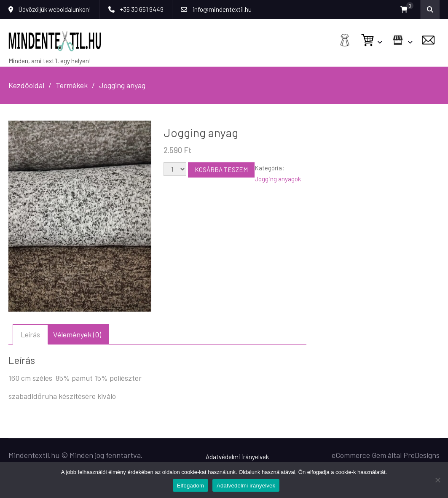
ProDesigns (421, 455)
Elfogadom (190, 486)
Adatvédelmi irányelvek (237, 457)
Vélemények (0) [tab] (77, 334)
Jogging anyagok (278, 179)
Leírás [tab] (30, 334)
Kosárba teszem (221, 170)
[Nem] (437, 480)
